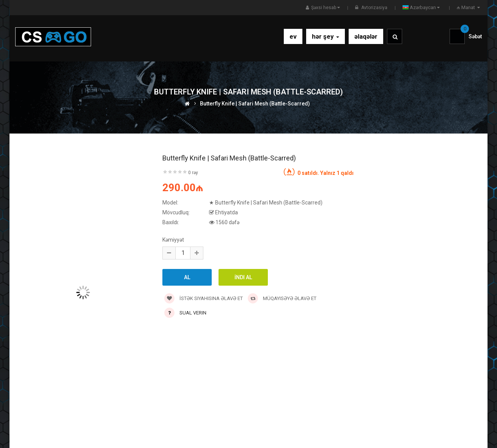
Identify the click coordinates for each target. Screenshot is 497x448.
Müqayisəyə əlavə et (282, 298)
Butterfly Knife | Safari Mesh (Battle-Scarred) (255, 104)
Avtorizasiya (374, 8)
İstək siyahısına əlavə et (204, 298)
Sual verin (193, 313)
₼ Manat (469, 7)
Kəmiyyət (173, 240)
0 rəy (193, 173)
